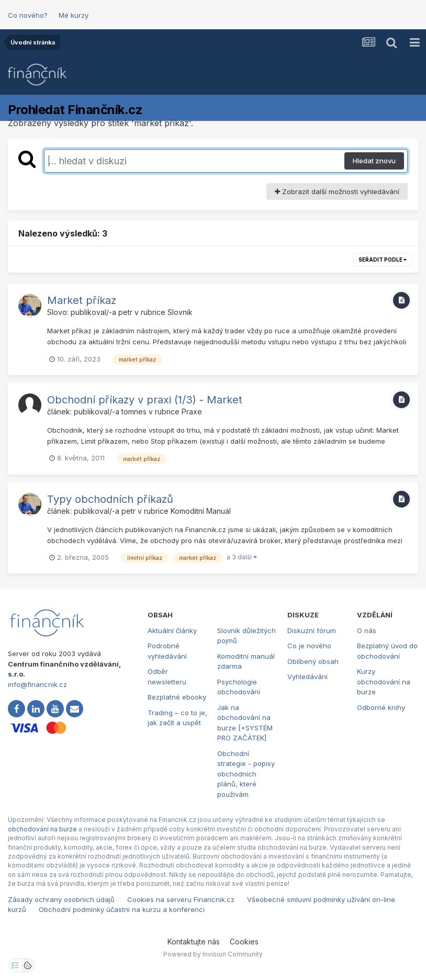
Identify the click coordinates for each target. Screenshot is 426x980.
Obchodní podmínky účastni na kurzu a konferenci (122, 909)
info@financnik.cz (37, 684)
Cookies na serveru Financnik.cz (181, 899)
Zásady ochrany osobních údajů (61, 899)
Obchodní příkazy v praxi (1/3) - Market (145, 400)
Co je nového (309, 646)
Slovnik (180, 312)
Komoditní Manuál (201, 511)
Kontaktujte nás (194, 942)
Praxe (192, 412)
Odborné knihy (381, 707)
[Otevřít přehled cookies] (28, 965)
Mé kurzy (74, 15)
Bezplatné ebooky (177, 697)
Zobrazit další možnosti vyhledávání (337, 192)
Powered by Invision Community (213, 954)
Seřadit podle (383, 260)
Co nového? (28, 15)
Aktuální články (172, 630)
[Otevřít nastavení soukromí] (15, 965)
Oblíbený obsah (313, 661)
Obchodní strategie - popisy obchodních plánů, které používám (246, 774)
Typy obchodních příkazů (110, 499)
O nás (367, 630)
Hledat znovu (374, 161)
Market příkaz (82, 300)
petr (125, 312)
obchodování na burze (42, 829)
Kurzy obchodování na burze (384, 682)
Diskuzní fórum (312, 630)
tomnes (134, 412)
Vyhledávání (307, 677)
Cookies (244, 942)
